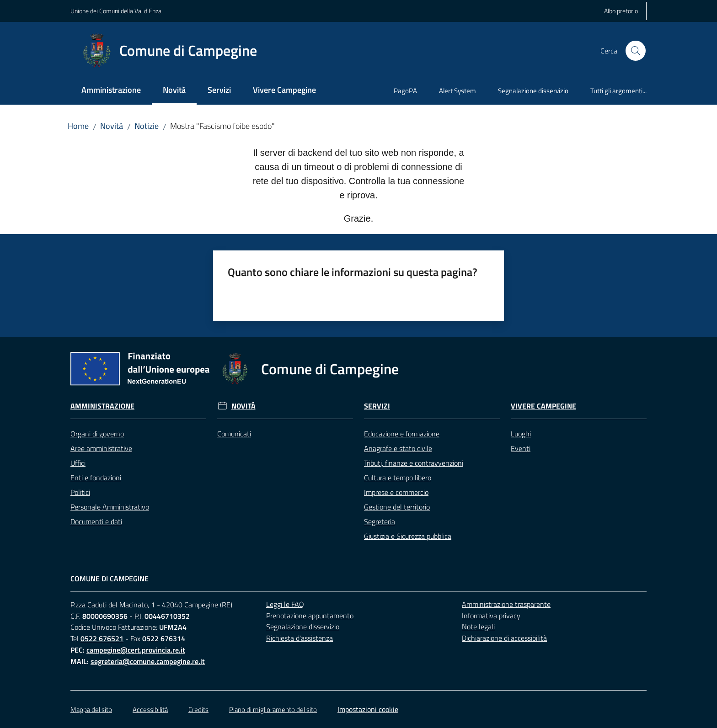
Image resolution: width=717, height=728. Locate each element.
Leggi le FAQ (285, 604)
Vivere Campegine (543, 406)
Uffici (78, 463)
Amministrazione (102, 406)
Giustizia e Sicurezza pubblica (408, 536)
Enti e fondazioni (96, 478)
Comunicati (234, 434)
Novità (112, 126)
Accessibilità (150, 709)
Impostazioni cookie (368, 709)
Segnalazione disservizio (303, 627)
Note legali (478, 627)
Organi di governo (97, 434)
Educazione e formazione (402, 434)
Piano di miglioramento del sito (273, 709)
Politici (80, 492)
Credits (198, 709)
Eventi (521, 448)
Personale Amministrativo (110, 507)
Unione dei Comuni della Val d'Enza (116, 11)
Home (78, 126)
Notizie (147, 126)
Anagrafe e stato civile (398, 448)
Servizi (377, 406)
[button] (636, 51)
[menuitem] (111, 91)
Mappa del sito (91, 709)
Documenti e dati (96, 521)
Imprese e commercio (396, 492)
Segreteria (380, 521)
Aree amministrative (101, 448)
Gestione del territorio (397, 507)
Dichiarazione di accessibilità (504, 638)
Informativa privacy (491, 616)
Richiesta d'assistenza (300, 638)
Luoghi (521, 434)
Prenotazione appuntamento (310, 616)
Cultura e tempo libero (398, 478)
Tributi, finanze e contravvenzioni (414, 463)
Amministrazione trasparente (506, 604)
